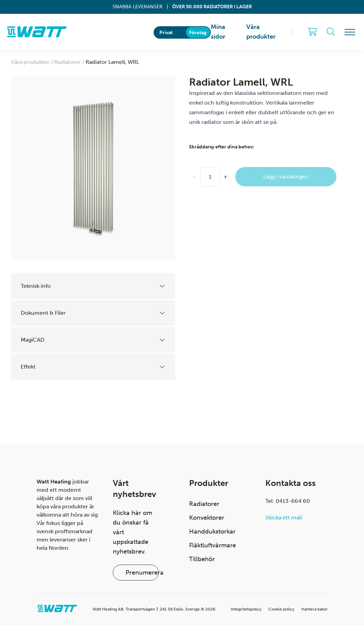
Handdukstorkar (212, 531)
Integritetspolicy (246, 609)
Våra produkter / (33, 62)
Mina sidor (218, 32)
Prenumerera (142, 573)
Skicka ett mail (284, 517)
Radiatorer (204, 504)
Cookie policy (281, 609)
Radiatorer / (70, 62)
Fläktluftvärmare (213, 545)
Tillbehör (202, 559)
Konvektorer (207, 518)
